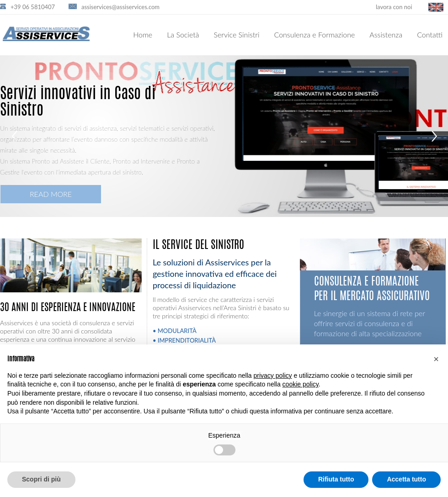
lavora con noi (394, 7)
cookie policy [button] (301, 384)
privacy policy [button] (273, 375)
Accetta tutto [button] (406, 479)
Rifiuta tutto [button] (336, 479)
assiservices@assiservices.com (120, 7)
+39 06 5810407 (33, 7)
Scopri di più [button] (41, 479)
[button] (436, 359)
